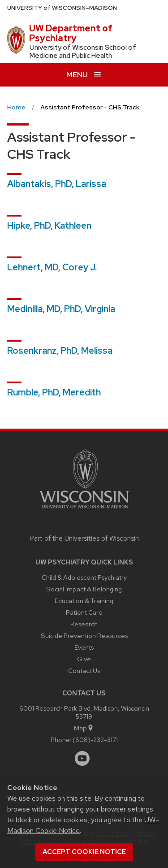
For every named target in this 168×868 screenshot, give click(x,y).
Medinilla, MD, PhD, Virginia (61, 309)
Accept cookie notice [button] (84, 852)
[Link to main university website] (84, 510)
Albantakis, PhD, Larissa (57, 184)
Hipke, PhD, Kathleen (49, 226)
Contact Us (84, 671)
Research (84, 624)
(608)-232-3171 (95, 740)
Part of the (84, 538)
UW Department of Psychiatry (71, 33)
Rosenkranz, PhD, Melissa (60, 351)
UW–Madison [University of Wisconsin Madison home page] (62, 8)
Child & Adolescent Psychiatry (84, 577)
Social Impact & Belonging (84, 589)
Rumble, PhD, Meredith (54, 392)
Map (84, 728)
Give (84, 659)
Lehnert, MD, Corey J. (52, 267)
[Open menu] (84, 75)
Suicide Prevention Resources (84, 636)
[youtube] (82, 759)
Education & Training (84, 601)
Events (84, 647)
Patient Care (84, 612)
